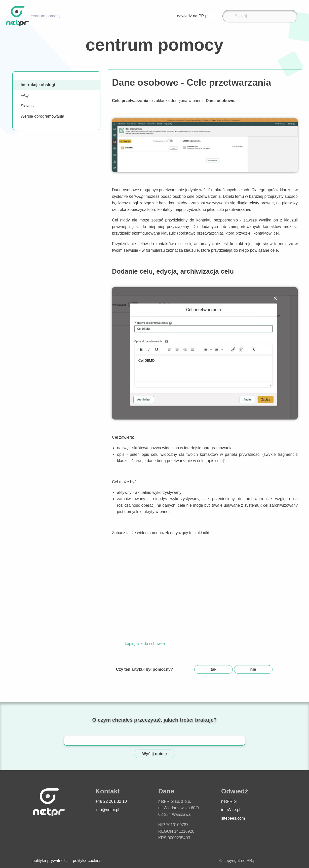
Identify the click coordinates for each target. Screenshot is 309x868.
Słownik (28, 106)
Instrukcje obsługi (38, 85)
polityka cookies (87, 861)
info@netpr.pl (107, 810)
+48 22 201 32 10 (111, 801)
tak (214, 669)
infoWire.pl (231, 810)
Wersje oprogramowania (42, 116)
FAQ (25, 95)
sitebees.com (233, 818)
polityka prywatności (50, 861)
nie (253, 669)
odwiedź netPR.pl (195, 16)
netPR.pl (229, 801)
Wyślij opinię (154, 754)
